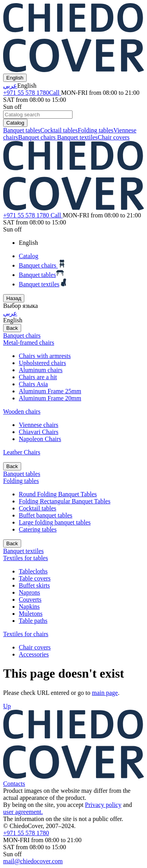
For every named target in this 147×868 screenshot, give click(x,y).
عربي (10, 86)
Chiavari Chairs (39, 432)
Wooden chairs (22, 411)
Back (12, 328)
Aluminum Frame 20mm (50, 398)
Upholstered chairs (42, 363)
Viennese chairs (39, 425)
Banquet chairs (38, 137)
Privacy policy (103, 805)
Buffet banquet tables (46, 515)
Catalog (15, 123)
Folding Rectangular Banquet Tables (65, 501)
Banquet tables (22, 130)
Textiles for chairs (26, 634)
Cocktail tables (59, 130)
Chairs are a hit (38, 377)
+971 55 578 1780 (32, 93)
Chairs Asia (33, 384)
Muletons (31, 614)
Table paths (33, 621)
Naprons (29, 592)
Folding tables (95, 130)
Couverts (30, 599)
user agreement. (23, 812)
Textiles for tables (25, 558)
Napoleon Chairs (40, 439)
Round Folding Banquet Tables (58, 494)
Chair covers (113, 137)
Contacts (14, 784)
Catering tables (38, 529)
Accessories (34, 654)
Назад (14, 298)
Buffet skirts (34, 585)
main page (105, 693)
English (15, 78)
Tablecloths (33, 571)
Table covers (35, 578)
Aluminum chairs (41, 370)
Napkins (29, 607)
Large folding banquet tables (55, 522)
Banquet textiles (78, 137)
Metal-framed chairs (29, 343)
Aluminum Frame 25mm (50, 391)
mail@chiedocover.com (33, 861)
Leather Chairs (22, 452)
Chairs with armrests (45, 356)
